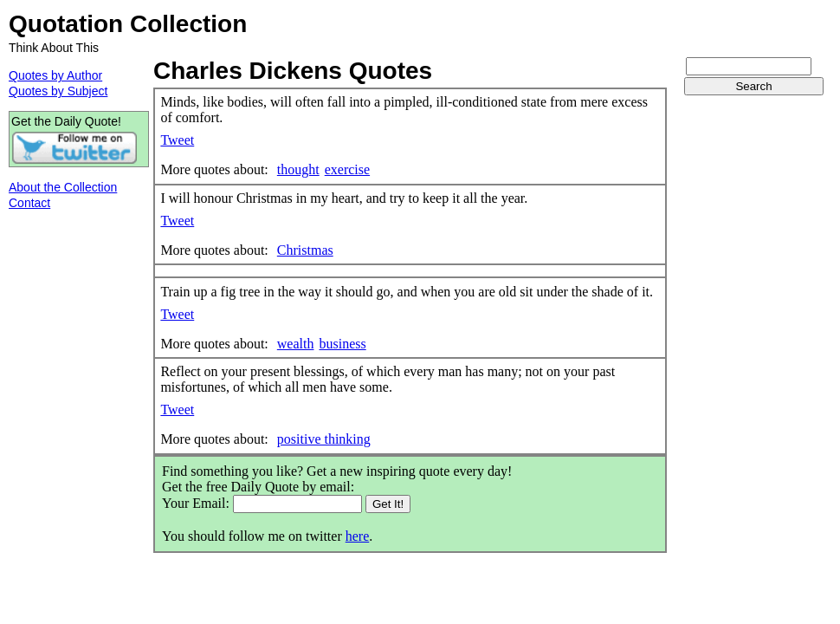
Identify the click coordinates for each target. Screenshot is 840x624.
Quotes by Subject (58, 91)
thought (298, 169)
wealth (296, 344)
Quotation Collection (128, 24)
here (358, 536)
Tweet (177, 140)
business (342, 344)
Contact (29, 203)
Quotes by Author (55, 75)
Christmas (305, 250)
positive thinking (324, 439)
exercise (347, 169)
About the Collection (63, 187)
